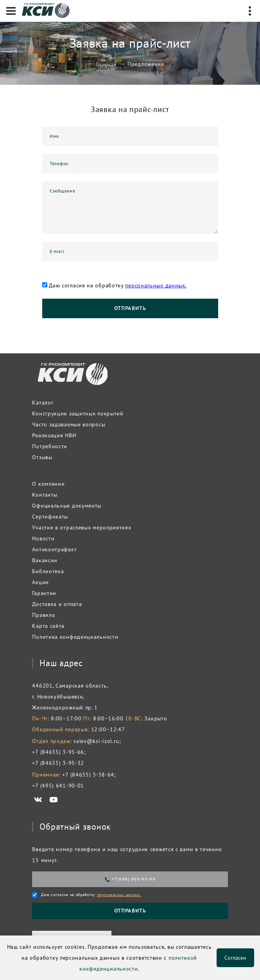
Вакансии (45, 560)
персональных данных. (156, 285)
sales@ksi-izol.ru (96, 741)
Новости (43, 538)
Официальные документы (67, 506)
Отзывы (42, 457)
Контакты (45, 495)
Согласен (235, 958)
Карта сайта (48, 626)
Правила (43, 615)
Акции (40, 582)
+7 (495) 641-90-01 (58, 786)
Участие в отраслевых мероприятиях (82, 527)
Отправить (130, 308)
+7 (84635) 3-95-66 (58, 752)
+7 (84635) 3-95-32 (58, 763)
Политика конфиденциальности (75, 637)
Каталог (43, 403)
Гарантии (44, 593)
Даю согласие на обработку (118, 285)
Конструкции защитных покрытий (78, 413)
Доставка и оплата (57, 604)
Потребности (50, 446)
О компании (48, 484)
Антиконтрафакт (54, 549)
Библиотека (48, 571)
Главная (106, 64)
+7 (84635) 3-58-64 (88, 775)
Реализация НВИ (54, 435)
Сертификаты (50, 517)
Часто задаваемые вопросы (69, 424)
